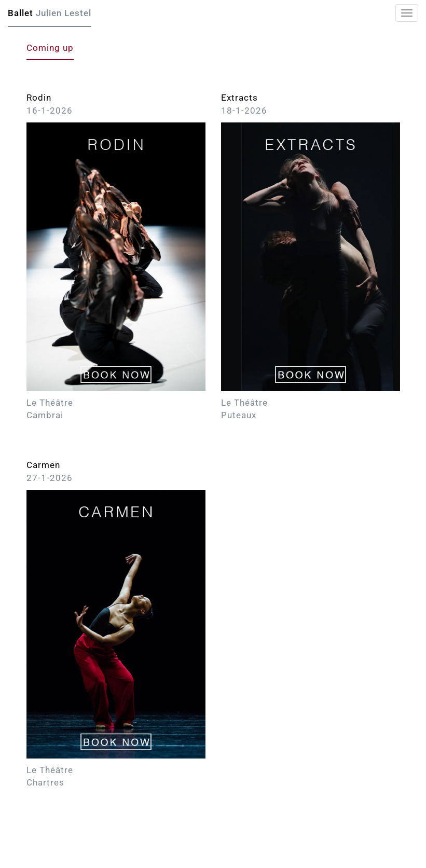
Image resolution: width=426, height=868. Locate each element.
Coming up (50, 48)
